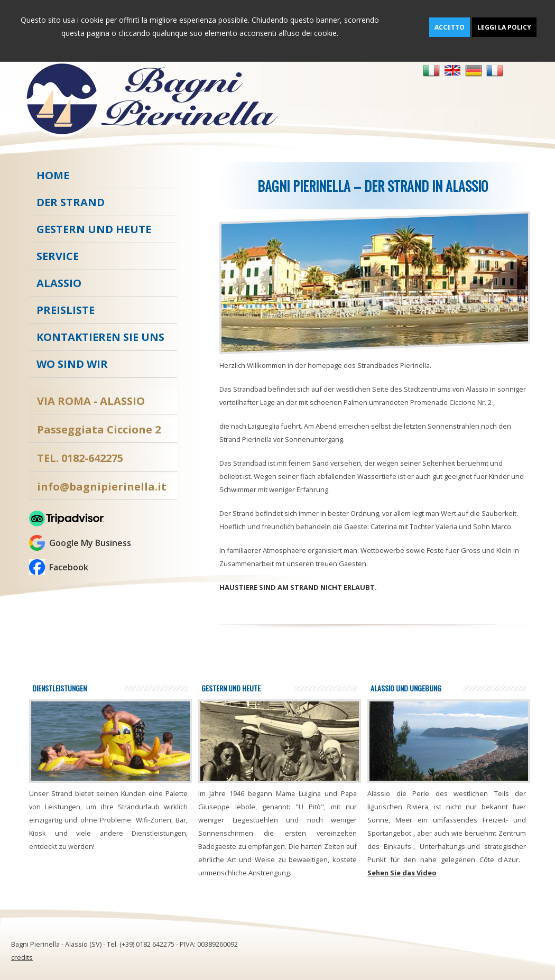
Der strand (71, 202)
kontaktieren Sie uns (100, 337)
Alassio (59, 283)
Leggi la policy (504, 27)
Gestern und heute (94, 229)
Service (58, 256)
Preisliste (66, 310)
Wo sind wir (72, 364)
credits (22, 957)
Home (53, 175)
